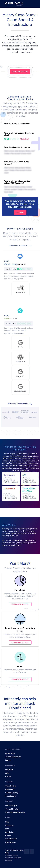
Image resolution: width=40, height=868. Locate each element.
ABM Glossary (11, 842)
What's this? (24, 139)
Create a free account (20, 604)
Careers (8, 835)
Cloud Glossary (11, 839)
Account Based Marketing (15, 812)
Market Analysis (11, 806)
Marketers (9, 770)
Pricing (8, 760)
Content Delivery (12, 793)
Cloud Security (11, 796)
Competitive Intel (12, 809)
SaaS (7, 319)
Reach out (20, 212)
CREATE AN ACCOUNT (20, 72)
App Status (9, 832)
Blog (7, 822)
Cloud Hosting (11, 264)
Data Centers (10, 789)
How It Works (10, 753)
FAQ (7, 829)
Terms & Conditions (12, 851)
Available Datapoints (13, 757)
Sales (7, 773)
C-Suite (8, 777)
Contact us (9, 825)
